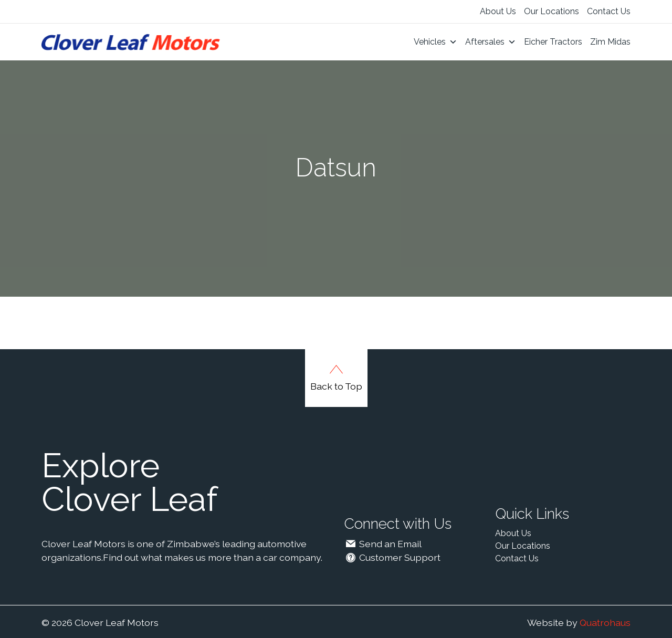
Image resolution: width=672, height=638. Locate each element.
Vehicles (435, 42)
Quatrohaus (605, 623)
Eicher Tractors (553, 42)
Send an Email (383, 544)
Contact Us (609, 11)
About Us (498, 11)
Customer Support (392, 557)
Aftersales (491, 42)
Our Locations (552, 11)
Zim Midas (610, 42)
